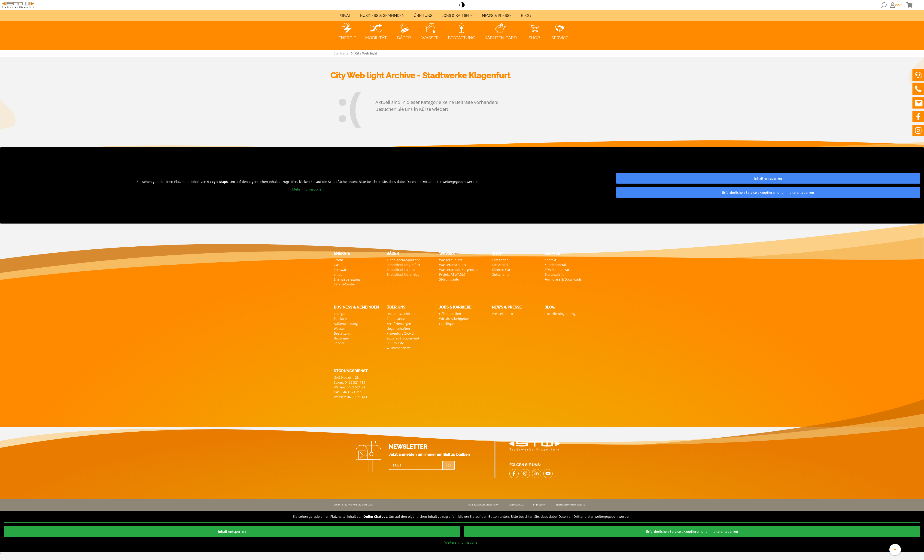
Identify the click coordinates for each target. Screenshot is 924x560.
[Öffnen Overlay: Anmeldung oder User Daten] (896, 5)
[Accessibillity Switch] (462, 5)
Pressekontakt (503, 314)
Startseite (341, 53)
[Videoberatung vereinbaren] (918, 75)
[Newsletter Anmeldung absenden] (449, 465)
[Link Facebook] (514, 474)
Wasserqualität (451, 260)
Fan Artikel (500, 265)
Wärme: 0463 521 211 (350, 387)
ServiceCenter (345, 284)
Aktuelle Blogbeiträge (561, 314)
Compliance (396, 319)
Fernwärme (343, 270)
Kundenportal (555, 265)
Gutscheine (501, 274)
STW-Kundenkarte (558, 270)
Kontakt (550, 260)
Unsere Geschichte (401, 314)
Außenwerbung (346, 323)
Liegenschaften (398, 328)
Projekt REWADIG (452, 274)
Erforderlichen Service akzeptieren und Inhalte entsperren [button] (768, 192)
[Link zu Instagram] (918, 130)
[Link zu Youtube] (548, 474)
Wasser (339, 328)
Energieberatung (347, 279)
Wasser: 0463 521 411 (351, 397)
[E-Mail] (416, 465)
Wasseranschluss (453, 265)
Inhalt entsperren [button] (768, 178)
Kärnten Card (502, 270)
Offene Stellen (450, 314)
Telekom (340, 319)
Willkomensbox (398, 348)
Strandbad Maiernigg (403, 274)
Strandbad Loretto (401, 270)
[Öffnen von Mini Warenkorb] (909, 5)
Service (339, 343)
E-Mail (397, 465)
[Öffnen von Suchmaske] (884, 5)
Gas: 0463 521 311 (348, 392)
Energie (340, 314)
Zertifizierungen (399, 323)
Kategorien (500, 260)
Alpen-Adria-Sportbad (403, 260)
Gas (337, 265)
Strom (338, 260)
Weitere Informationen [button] (462, 542)
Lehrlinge (446, 323)
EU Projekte (395, 343)
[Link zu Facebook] (918, 117)
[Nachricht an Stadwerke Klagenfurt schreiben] (918, 103)
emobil (339, 274)
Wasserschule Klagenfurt (459, 270)
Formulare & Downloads (563, 279)
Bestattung (342, 333)
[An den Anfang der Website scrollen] (895, 550)
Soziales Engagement (403, 338)
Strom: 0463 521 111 (350, 382)
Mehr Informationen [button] (308, 189)
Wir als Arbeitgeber (454, 319)
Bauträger (342, 338)
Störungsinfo (449, 279)
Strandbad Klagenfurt (403, 265)
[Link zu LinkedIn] (537, 474)
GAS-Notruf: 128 (346, 377)
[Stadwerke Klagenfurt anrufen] (918, 89)
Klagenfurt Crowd (400, 333)
